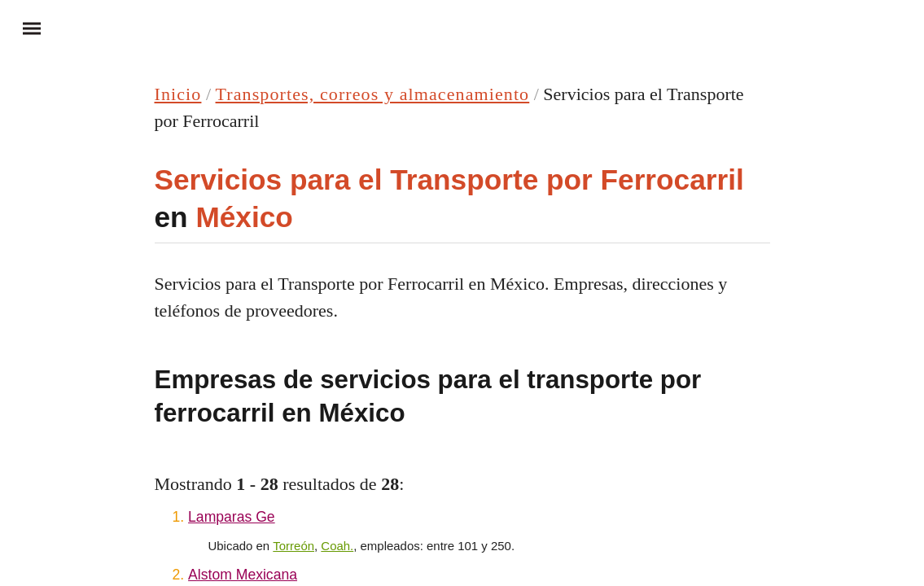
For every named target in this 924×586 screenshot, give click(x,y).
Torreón (293, 546)
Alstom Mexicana (243, 575)
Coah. (337, 546)
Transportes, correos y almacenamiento (373, 94)
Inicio (178, 94)
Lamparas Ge (232, 517)
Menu (24, 28)
